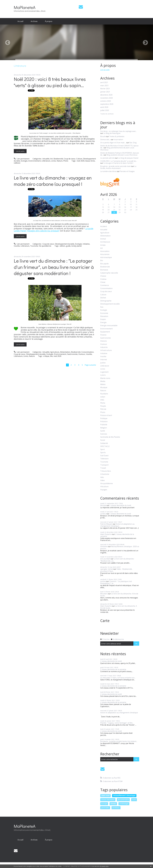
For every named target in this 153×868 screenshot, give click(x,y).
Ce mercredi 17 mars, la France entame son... (118, 678)
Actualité (46, 159)
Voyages (104, 490)
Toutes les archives (107, 114)
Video (103, 480)
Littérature (46, 161)
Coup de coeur (70, 159)
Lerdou (103, 514)
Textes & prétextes (117, 136)
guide (68, 246)
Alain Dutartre (106, 534)
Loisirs (103, 375)
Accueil (20, 21)
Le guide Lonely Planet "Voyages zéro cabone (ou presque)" (54, 230)
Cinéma (103, 279)
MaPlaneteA (25, 7)
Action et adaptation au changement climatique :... (117, 525)
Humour (82, 354)
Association (105, 251)
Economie (104, 313)
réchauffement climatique (124, 796)
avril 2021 (104, 82)
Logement (104, 372)
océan (103, 397)
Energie (103, 322)
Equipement (105, 332)
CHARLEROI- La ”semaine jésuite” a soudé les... (119, 161)
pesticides (105, 808)
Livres (53, 161)
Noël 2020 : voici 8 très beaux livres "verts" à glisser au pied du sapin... (50, 82)
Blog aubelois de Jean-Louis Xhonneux (122, 155)
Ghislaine (104, 546)
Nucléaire (104, 394)
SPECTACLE (105, 446)
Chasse (103, 276)
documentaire (123, 800)
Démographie (106, 301)
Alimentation (65, 352)
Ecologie (24, 161)
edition (62, 246)
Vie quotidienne (45, 246)
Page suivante (90, 365)
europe (104, 804)
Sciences (104, 434)
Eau (102, 307)
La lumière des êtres (108, 171)
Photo (66, 161)
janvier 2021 (105, 92)
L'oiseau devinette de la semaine (117, 535)
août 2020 (104, 107)
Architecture (105, 242)
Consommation (87, 352)
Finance (103, 335)
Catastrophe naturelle (109, 273)
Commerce (105, 285)
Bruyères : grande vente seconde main (116, 166)
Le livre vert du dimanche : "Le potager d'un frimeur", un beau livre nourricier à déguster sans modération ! (54, 267)
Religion (104, 428)
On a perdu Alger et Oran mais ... (113, 143)
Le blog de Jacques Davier (128, 158)
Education (104, 316)
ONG (102, 400)
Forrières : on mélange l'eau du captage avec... (118, 131)
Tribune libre (106, 471)
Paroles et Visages (127, 171)
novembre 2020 (107, 98)
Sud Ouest (104, 456)
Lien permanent (22, 159)
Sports (103, 453)
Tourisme (34, 246)
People (103, 406)
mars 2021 (104, 86)
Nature (60, 161)
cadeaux (17, 163)
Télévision (104, 459)
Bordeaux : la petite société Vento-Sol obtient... (119, 741)
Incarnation (118, 140)
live (51, 356)
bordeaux (116, 808)
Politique (104, 418)
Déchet (103, 298)
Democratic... (105, 140)
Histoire (103, 341)
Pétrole (103, 409)
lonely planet (77, 246)
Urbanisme (105, 474)
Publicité (104, 425)
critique (46, 356)
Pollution (104, 422)
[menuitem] (20, 21)
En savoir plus (104, 866)
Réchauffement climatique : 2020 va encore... (120, 547)
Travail (103, 468)
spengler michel (107, 569)
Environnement (35, 161)
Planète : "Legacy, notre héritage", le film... (117, 723)
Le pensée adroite (107, 158)
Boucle (103, 136)
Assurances (105, 254)
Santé (103, 431)
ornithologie (124, 804)
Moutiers (104, 594)
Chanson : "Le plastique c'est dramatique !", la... (116, 582)
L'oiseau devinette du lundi (120, 505)
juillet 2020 (105, 110)
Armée (103, 245)
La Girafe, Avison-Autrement (118, 167)
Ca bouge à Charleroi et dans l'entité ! (118, 163)
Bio (102, 260)
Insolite (17, 246)
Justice (103, 363)
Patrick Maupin (106, 524)
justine (103, 581)
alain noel (105, 796)
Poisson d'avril (106, 415)
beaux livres (90, 161)
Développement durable (65, 244)
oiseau (113, 804)
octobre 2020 (106, 101)
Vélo (102, 477)
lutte (134, 800)
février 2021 (105, 89)
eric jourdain (105, 559)
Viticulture (104, 487)
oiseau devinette (108, 800)
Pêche (103, 403)
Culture (79, 159)
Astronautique (106, 257)
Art (51, 159)
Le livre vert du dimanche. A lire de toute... (119, 595)
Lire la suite (20, 151)
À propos (49, 21)
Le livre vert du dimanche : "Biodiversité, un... (117, 560)
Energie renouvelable (109, 326)
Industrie (104, 347)
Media (103, 381)
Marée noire (105, 378)
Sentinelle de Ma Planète (110, 437)
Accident (104, 226)
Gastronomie (72, 354)
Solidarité (104, 443)
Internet (104, 360)
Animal (103, 239)
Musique (104, 387)
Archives (34, 21)
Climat (103, 282)
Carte (105, 621)
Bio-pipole (104, 264)
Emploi (103, 319)
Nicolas (103, 505)
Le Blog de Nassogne (112, 133)
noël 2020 (81, 161)
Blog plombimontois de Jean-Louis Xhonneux (117, 149)
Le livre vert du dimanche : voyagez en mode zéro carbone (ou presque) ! (53, 181)
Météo (103, 384)
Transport (104, 465)
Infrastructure (106, 350)
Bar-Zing (133, 143)
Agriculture (55, 352)
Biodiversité (58, 159)
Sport (103, 449)
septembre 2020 (107, 104)
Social (103, 440)
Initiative (86, 244)
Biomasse (104, 270)
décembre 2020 (106, 95)
